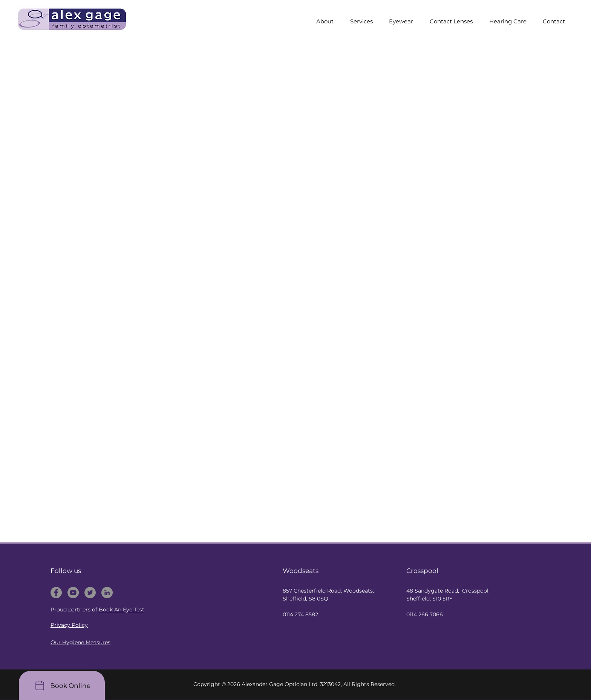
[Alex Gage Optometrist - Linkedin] (107, 593)
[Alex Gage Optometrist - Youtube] (73, 593)
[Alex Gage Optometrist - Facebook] (56, 593)
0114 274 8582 (300, 614)
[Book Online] (62, 685)
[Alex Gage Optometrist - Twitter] (90, 593)
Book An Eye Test (122, 610)
